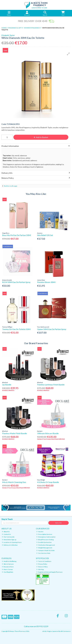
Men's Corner (7, 569)
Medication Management (46, 545)
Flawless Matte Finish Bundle (15, 433)
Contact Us (6, 534)
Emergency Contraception (46, 537)
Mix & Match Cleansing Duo (14, 482)
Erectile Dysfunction (44, 542)
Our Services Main (43, 553)
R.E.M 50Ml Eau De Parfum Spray (16, 282)
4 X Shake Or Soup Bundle (48, 482)
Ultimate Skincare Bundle (48, 433)
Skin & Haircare (8, 564)
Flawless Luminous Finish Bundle (51, 385)
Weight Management (44, 548)
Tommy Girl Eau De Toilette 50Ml (16, 329)
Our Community (8, 537)
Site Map (40, 569)
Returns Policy (42, 567)
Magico (49, 631)
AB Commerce (66, 631)
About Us (6, 532)
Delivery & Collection (10, 545)
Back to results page (11, 186)
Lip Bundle (7, 385)
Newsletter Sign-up (9, 540)
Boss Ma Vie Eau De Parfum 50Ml (17, 235)
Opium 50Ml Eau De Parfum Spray (52, 329)
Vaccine (40, 532)
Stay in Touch (7, 519)
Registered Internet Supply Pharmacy (49, 572)
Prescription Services (44, 534)
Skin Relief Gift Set (45, 235)
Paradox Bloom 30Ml (46, 282)
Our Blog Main (7, 572)
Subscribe (58, 523)
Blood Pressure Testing (45, 540)
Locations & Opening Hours (12, 542)
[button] (68, 54)
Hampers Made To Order (46, 550)
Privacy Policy (42, 564)
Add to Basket (41, 137)
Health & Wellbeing (9, 561)
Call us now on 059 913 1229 (36, 626)
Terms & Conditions (44, 561)
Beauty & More (8, 567)
